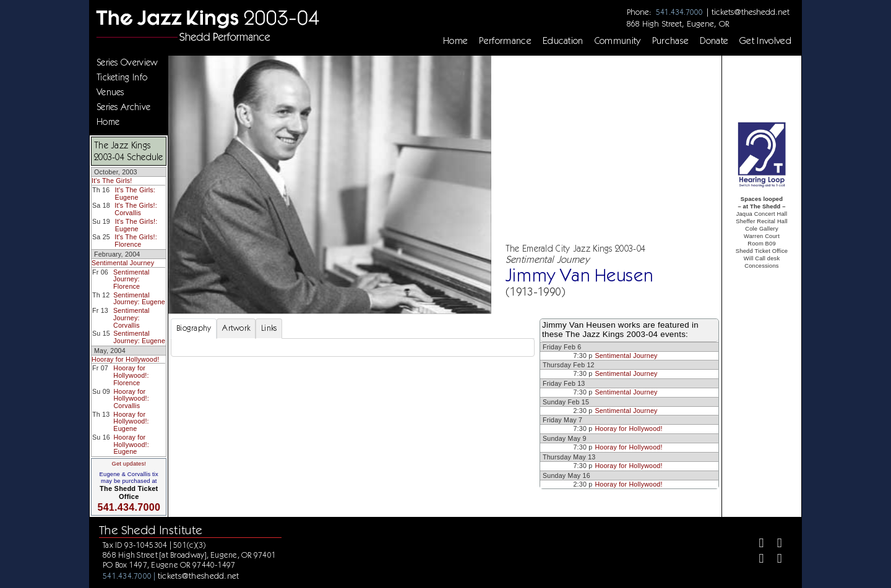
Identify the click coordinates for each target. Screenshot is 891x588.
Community (618, 41)
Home (455, 41)
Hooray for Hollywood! (125, 359)
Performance (505, 41)
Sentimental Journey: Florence (131, 279)
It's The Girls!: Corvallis (136, 209)
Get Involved (765, 41)
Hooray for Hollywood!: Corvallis (131, 398)
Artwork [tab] (236, 328)
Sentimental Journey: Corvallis (131, 317)
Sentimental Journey (123, 263)
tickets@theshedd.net (751, 12)
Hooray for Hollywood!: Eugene (131, 421)
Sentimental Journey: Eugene (139, 299)
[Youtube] (774, 560)
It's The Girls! (112, 181)
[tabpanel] (353, 347)
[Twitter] (774, 544)
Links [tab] (269, 328)
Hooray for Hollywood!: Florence (131, 375)
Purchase (671, 41)
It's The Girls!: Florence (136, 241)
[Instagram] (756, 560)
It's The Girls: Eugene (135, 194)
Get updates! (129, 464)
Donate (714, 41)
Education (563, 41)
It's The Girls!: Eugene (136, 225)
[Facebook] (756, 544)
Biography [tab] (194, 328)
